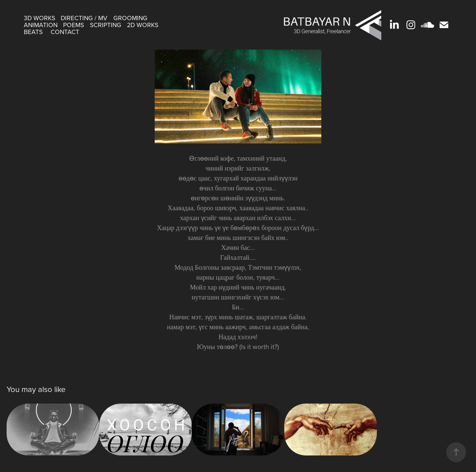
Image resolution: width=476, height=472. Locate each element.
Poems (74, 25)
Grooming (130, 18)
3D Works (40, 18)
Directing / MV (84, 18)
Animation (41, 25)
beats (33, 32)
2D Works (143, 25)
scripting (106, 25)
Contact (65, 32)
